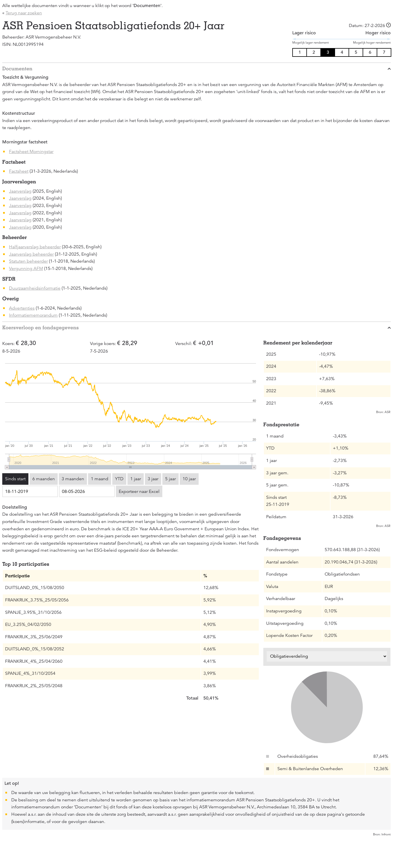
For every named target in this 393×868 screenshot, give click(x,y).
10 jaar (189, 479)
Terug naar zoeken (24, 13)
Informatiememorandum (33, 315)
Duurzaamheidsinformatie (35, 288)
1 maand (100, 479)
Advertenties (22, 308)
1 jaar (136, 479)
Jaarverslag (20, 191)
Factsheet (19, 171)
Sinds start (15, 479)
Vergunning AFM (26, 269)
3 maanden (73, 479)
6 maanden (44, 479)
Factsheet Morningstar (31, 152)
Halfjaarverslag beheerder (35, 247)
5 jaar (170, 479)
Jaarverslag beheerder (31, 254)
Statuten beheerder (28, 261)
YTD (119, 479)
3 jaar (153, 479)
